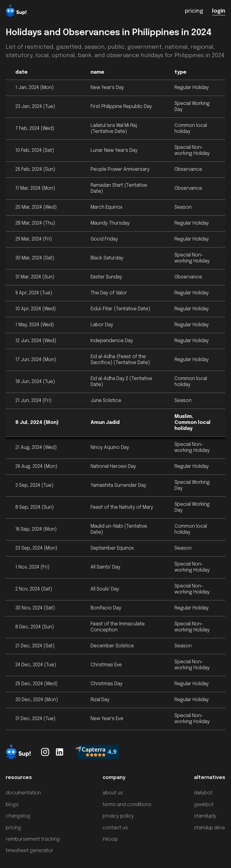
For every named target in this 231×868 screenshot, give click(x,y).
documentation (23, 793)
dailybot (203, 793)
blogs (12, 805)
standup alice (209, 828)
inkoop (110, 839)
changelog (18, 816)
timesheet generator (29, 851)
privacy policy (118, 816)
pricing (13, 828)
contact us (115, 828)
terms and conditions (127, 805)
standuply (205, 816)
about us (113, 793)
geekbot (204, 805)
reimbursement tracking (33, 839)
